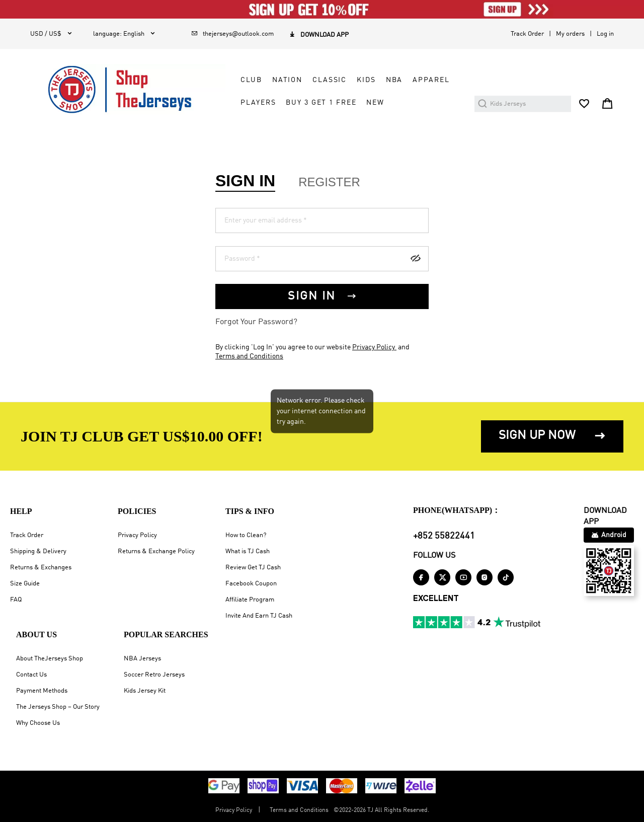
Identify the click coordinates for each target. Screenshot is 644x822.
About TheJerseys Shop (50, 659)
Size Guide (25, 584)
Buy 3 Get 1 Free (321, 103)
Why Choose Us (38, 723)
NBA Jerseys (142, 659)
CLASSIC (330, 80)
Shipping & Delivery (38, 551)
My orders (570, 34)
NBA (394, 80)
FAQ (16, 600)
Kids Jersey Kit (145, 691)
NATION (287, 80)
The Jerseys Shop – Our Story (58, 707)
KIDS (366, 80)
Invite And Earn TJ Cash (259, 616)
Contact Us (31, 675)
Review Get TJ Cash (253, 568)
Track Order (527, 34)
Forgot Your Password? (256, 322)
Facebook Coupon (251, 584)
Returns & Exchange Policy (156, 551)
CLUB (251, 80)
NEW (375, 103)
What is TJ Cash (248, 551)
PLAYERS (258, 103)
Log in (605, 34)
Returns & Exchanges (41, 568)
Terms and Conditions (249, 356)
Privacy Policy (374, 347)
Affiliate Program (250, 600)
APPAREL (431, 80)
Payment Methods (42, 691)
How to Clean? (246, 535)
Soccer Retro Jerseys (154, 675)
